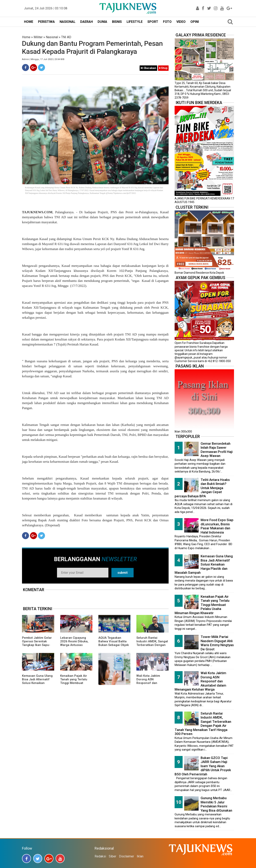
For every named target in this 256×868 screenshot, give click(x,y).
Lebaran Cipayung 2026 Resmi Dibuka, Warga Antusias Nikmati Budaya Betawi (74, 645)
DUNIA (102, 22)
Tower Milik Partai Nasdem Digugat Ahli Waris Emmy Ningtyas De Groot (217, 643)
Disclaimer (126, 856)
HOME (29, 22)
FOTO (167, 22)
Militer (38, 37)
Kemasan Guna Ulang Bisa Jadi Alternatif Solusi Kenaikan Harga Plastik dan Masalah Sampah (37, 683)
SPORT (153, 22)
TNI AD (66, 37)
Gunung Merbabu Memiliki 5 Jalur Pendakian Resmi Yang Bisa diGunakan (216, 804)
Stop (163, 68)
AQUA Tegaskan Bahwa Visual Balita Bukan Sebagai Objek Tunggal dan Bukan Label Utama (114, 645)
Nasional (52, 37)
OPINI (195, 22)
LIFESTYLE (135, 22)
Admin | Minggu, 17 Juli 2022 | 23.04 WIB (43, 59)
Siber (112, 856)
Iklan (140, 856)
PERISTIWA (46, 22)
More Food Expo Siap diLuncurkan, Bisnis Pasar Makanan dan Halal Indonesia (217, 526)
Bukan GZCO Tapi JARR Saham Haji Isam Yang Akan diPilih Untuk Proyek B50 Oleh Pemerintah (203, 766)
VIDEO (181, 22)
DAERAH (86, 22)
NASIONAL (67, 22)
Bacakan (148, 68)
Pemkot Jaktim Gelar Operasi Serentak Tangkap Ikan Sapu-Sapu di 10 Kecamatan (38, 643)
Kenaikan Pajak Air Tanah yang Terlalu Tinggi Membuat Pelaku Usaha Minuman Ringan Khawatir (74, 685)
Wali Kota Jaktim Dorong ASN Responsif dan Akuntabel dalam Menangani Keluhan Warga (151, 685)
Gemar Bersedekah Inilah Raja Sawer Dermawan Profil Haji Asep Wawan (217, 450)
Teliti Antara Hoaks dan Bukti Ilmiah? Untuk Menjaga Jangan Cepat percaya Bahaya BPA (202, 488)
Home (26, 37)
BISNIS (117, 22)
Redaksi (100, 856)
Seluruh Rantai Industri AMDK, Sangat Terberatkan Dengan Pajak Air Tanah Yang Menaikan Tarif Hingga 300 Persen (152, 647)
